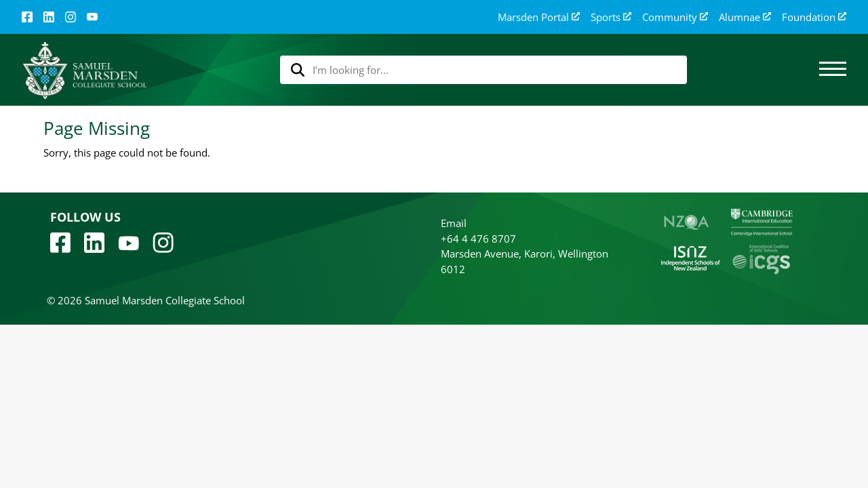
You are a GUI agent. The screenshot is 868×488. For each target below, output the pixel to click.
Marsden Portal (539, 17)
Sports (611, 17)
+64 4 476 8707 (478, 239)
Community (675, 17)
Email (454, 223)
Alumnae (745, 17)
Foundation (814, 17)
